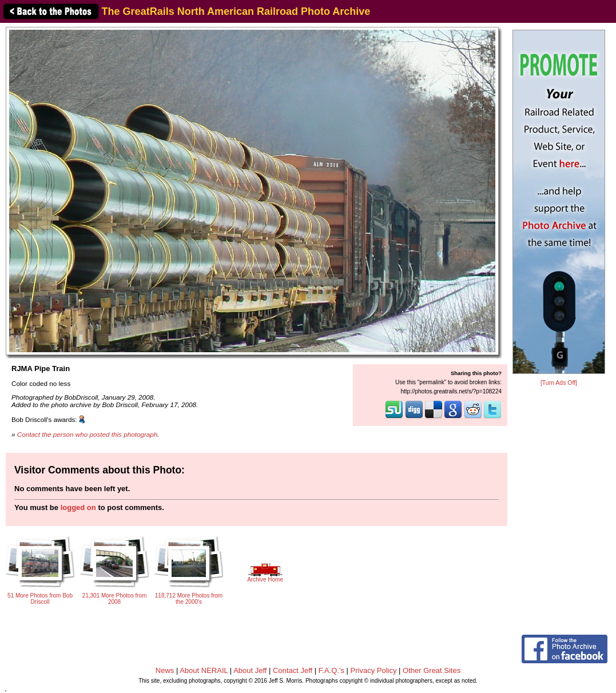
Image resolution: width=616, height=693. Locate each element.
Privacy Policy (374, 670)
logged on (78, 507)
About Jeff (250, 670)
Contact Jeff (293, 670)
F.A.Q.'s (331, 670)
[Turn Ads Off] (559, 383)
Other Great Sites (432, 670)
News (165, 670)
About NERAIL (204, 670)
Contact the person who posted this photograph (88, 434)
